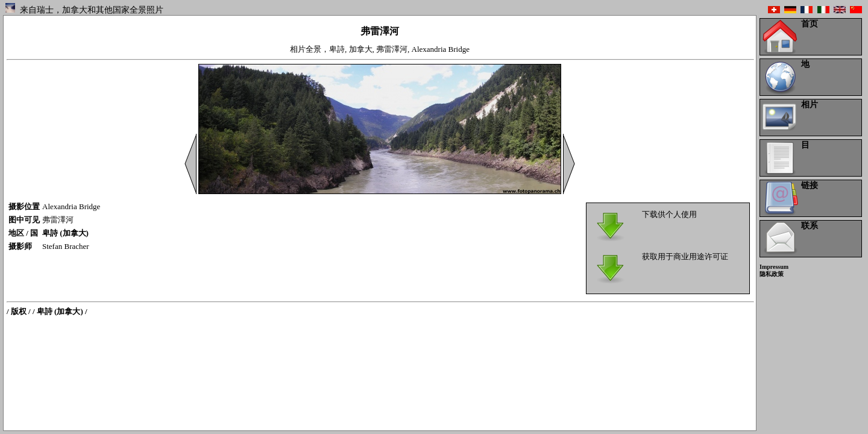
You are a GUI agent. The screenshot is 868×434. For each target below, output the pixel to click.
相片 (810, 105)
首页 (810, 24)
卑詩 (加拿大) (65, 233)
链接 (810, 185)
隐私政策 (772, 274)
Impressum (774, 267)
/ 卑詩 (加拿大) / (60, 311)
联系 (810, 226)
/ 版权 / (19, 311)
